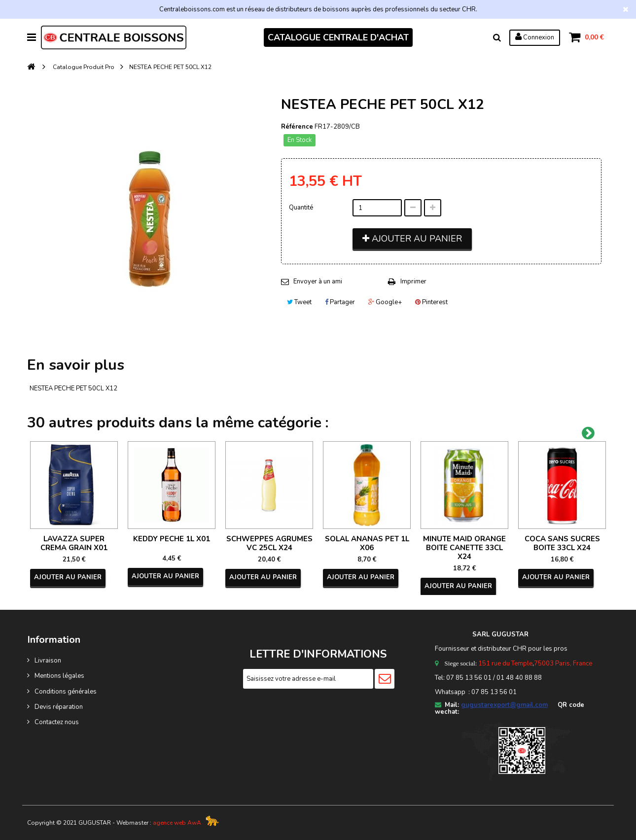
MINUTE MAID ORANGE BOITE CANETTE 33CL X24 (464, 548)
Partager (340, 302)
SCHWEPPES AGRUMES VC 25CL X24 (269, 543)
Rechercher (497, 37)
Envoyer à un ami (318, 281)
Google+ (385, 302)
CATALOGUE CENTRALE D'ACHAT (338, 37)
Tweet (299, 302)
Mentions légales (59, 676)
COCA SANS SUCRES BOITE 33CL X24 (562, 543)
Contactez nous (57, 722)
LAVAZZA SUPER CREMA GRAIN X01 (74, 543)
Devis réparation (59, 707)
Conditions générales (66, 692)
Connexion (535, 37)
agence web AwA (177, 823)
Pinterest (431, 302)
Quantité (301, 208)
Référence (297, 127)
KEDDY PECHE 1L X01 (172, 539)
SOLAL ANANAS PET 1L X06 (367, 543)
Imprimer (413, 281)
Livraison (48, 661)
